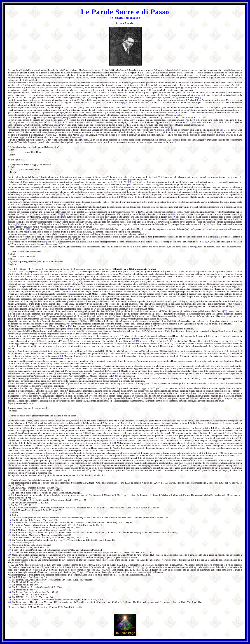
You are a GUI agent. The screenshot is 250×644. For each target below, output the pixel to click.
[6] (176, 112)
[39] (26, 378)
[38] (116, 376)
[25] (160, 242)
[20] (18, 224)
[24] (45, 242)
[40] (10, 602)
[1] (194, 73)
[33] (20, 324)
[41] (114, 441)
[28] (30, 271)
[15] (129, 182)
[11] (221, 130)
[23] (216, 237)
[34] (70, 326)
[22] (28, 229)
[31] (225, 311)
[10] (170, 127)
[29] (69, 289)
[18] (63, 214)
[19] (174, 217)
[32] (36, 316)
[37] (102, 371)
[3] (196, 100)
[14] (174, 142)
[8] (60, 122)
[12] (160, 132)
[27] (60, 244)
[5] (124, 102)
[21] (207, 224)
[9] (202, 125)
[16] (205, 185)
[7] (193, 120)
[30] (163, 306)
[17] (144, 212)
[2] (200, 98)
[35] (137, 341)
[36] (61, 356)
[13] (82, 137)
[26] (208, 242)
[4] (21, 102)
